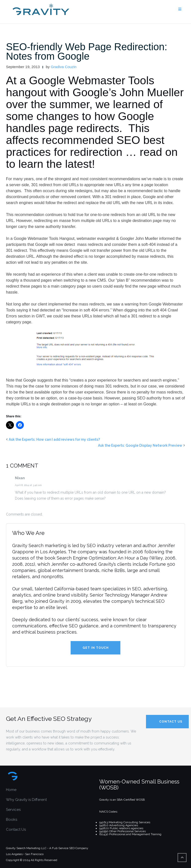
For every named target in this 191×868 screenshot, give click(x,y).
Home (11, 790)
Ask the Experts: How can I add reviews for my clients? (54, 439)
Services (13, 810)
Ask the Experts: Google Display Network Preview (140, 445)
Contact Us (16, 829)
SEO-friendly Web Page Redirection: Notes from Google (87, 51)
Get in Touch (96, 648)
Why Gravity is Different (26, 800)
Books (12, 820)
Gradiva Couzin (64, 67)
